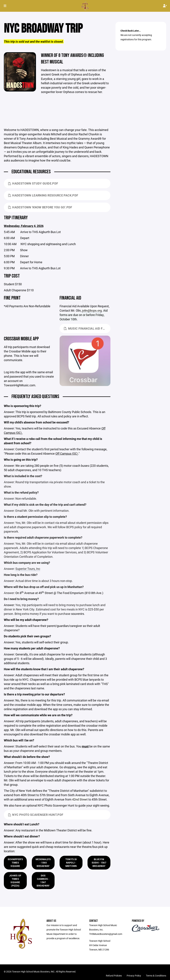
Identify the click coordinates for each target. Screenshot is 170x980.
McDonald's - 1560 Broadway (43, 863)
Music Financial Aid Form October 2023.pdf (87, 329)
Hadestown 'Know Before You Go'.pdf (40, 208)
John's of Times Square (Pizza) (15, 881)
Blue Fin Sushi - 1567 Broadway (99, 863)
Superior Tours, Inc (28, 569)
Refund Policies (114, 976)
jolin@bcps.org (92, 311)
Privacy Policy (134, 976)
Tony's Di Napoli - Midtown (71, 863)
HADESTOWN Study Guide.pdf (33, 184)
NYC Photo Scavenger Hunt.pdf (36, 815)
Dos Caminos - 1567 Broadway (43, 881)
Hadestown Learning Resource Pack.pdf (43, 196)
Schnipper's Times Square (15, 863)
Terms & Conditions (156, 976)
